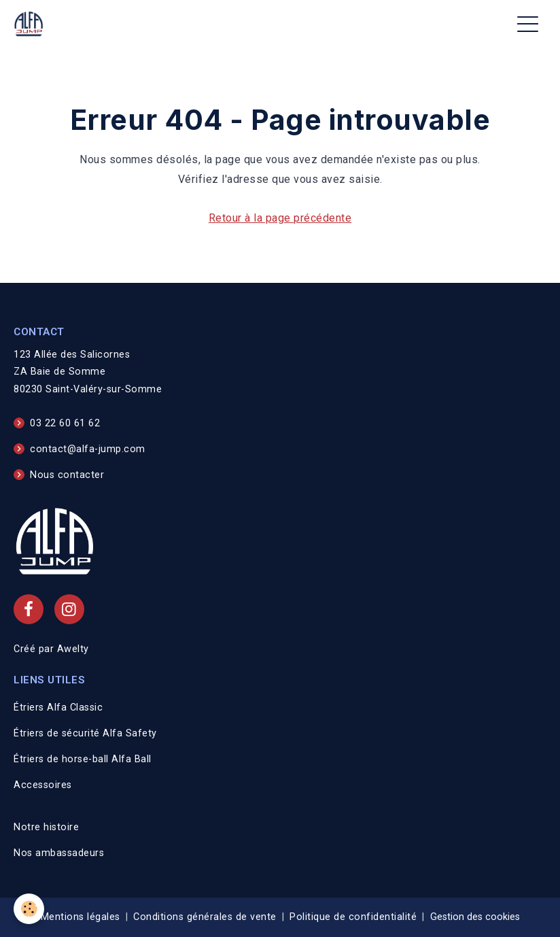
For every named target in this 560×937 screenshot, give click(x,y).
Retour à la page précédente (280, 218)
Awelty (73, 649)
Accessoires (43, 785)
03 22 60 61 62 (65, 423)
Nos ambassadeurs (59, 853)
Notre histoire (46, 827)
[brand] (31, 24)
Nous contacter (67, 475)
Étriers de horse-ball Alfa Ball (83, 759)
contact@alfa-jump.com (88, 449)
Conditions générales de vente (205, 917)
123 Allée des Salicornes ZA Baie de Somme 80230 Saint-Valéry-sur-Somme (88, 372)
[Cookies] (29, 909)
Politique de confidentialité (353, 917)
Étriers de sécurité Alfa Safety (85, 733)
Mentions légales (81, 917)
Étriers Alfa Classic (58, 708)
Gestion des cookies (475, 917)
